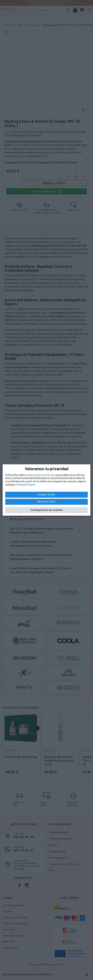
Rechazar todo (46, 502)
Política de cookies (26, 485)
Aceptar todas (47, 495)
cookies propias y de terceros (41, 475)
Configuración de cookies (47, 510)
